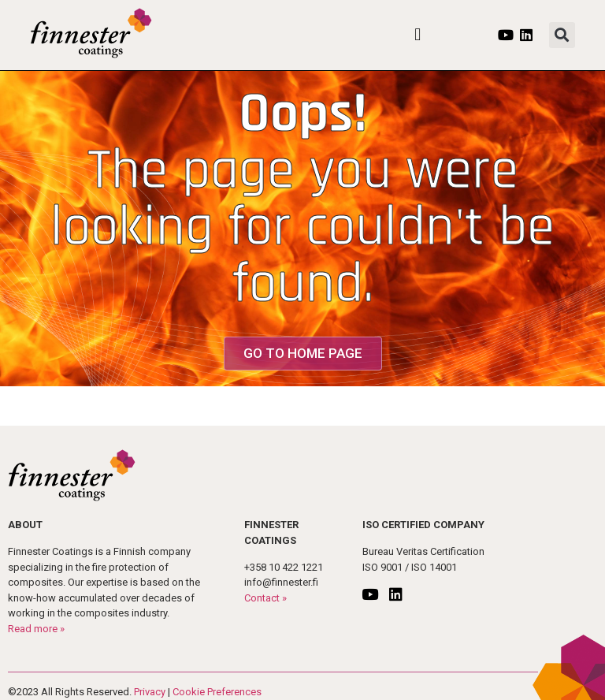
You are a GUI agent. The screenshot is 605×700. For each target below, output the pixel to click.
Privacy (150, 692)
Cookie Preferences (217, 692)
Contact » (265, 598)
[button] (418, 35)
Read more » (36, 629)
